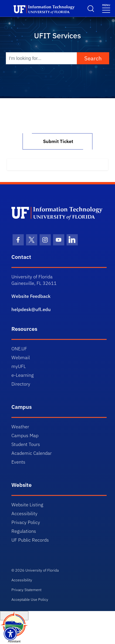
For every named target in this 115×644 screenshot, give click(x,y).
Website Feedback (31, 296)
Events (18, 462)
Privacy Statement (26, 590)
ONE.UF (19, 349)
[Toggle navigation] (106, 8)
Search (93, 58)
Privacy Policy (26, 522)
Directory (21, 384)
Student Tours (26, 444)
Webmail (21, 357)
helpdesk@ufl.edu (31, 309)
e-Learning (23, 375)
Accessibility (24, 513)
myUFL (19, 366)
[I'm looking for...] (41, 58)
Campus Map (25, 435)
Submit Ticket (57, 141)
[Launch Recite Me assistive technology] (10, 634)
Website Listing (27, 505)
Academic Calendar (32, 453)
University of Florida (42, 570)
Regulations (24, 531)
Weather (20, 427)
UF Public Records (30, 540)
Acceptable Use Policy (30, 599)
